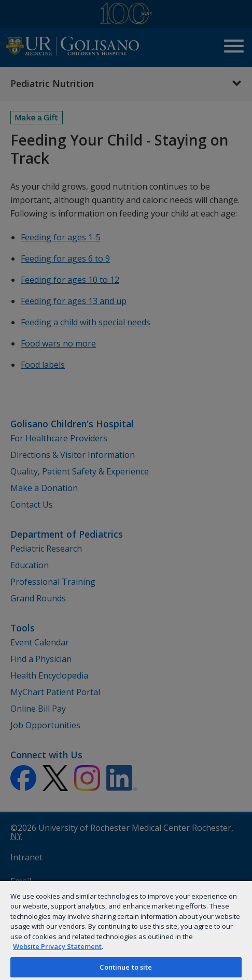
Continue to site (126, 967)
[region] (126, 930)
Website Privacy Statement (57, 946)
